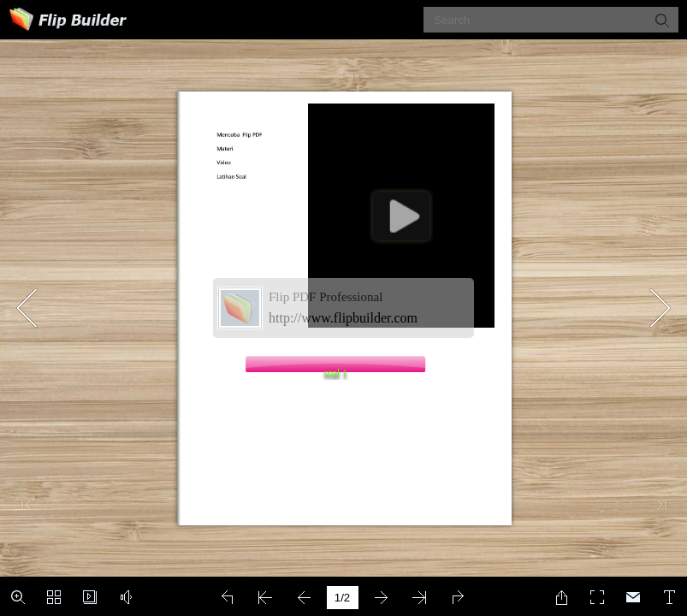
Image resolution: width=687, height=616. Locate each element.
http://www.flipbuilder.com (343, 318)
